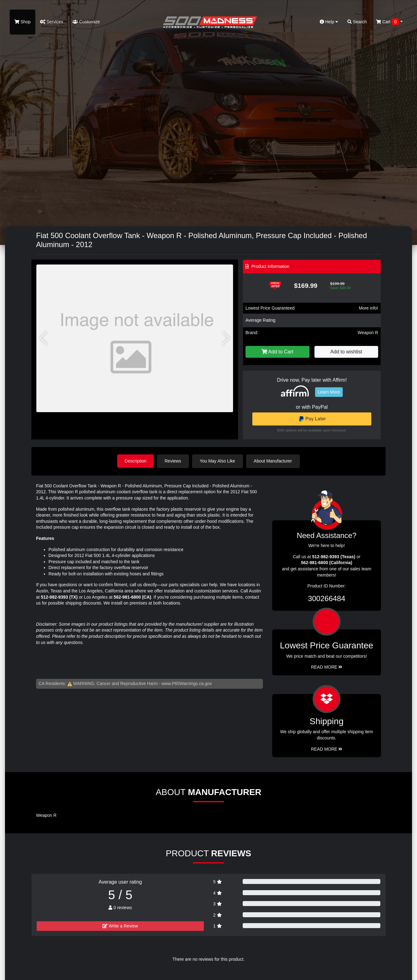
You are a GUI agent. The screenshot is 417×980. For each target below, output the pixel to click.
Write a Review (120, 926)
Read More (327, 667)
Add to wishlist (346, 352)
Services (52, 22)
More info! (369, 308)
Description (135, 461)
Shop (23, 22)
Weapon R (368, 333)
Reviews (173, 461)
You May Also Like (218, 461)
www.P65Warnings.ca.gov (187, 683)
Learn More (329, 392)
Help (329, 22)
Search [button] (357, 22)
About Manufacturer (273, 461)
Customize (86, 22)
